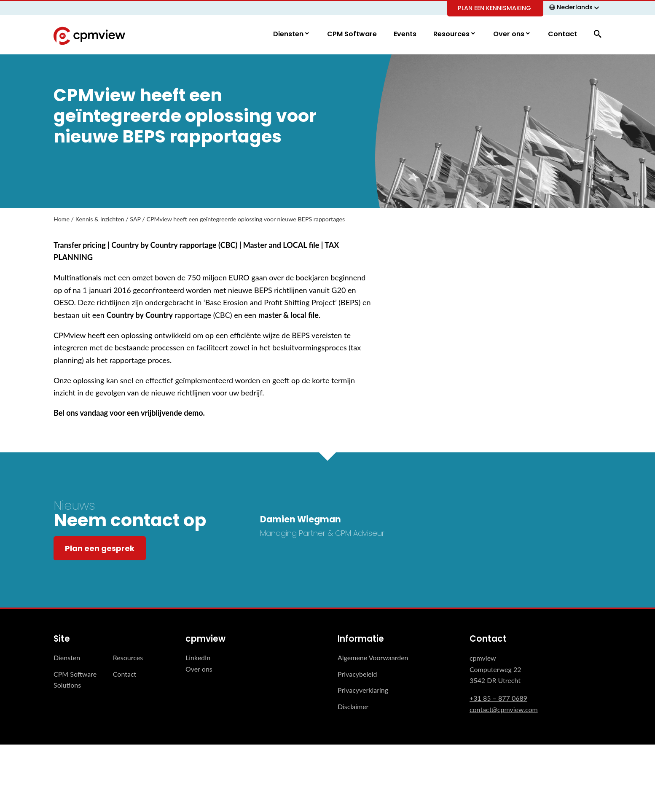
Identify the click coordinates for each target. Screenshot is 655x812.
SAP (135, 219)
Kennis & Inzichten (100, 219)
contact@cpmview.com (504, 710)
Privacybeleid (357, 674)
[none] (575, 7)
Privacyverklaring (363, 690)
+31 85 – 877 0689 (498, 698)
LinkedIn (198, 658)
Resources (452, 34)
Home (62, 219)
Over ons (510, 34)
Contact (562, 34)
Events (405, 34)
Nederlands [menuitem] (575, 7)
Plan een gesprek (100, 549)
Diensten (289, 34)
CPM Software (352, 34)
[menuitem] (575, 7)
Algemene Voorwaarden (373, 658)
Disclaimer (353, 706)
